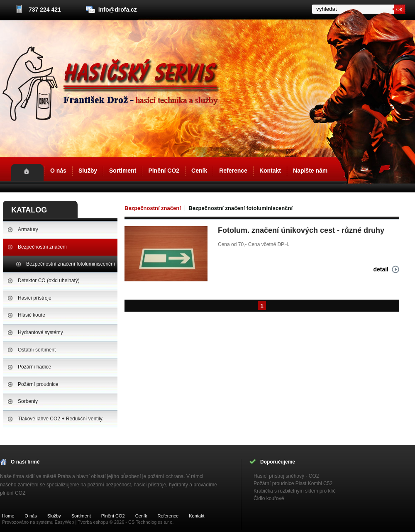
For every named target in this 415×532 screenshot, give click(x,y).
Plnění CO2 (164, 171)
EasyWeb (65, 522)
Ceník (199, 171)
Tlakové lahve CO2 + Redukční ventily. (61, 419)
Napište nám (310, 171)
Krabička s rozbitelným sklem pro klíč (294, 491)
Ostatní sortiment (37, 350)
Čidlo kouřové (269, 498)
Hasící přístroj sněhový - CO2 (286, 476)
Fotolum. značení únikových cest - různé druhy (301, 230)
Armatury (28, 229)
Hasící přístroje (35, 298)
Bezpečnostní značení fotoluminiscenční (71, 264)
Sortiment (123, 171)
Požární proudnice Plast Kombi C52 (293, 483)
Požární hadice (34, 367)
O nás (58, 171)
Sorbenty (28, 401)
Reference (233, 171)
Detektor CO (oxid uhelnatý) (49, 281)
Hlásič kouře (32, 315)
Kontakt (270, 171)
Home (27, 173)
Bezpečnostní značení (42, 247)
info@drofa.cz (118, 10)
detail (381, 269)
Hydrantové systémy (40, 332)
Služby (88, 171)
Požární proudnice (38, 384)
